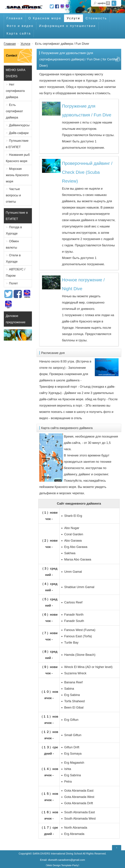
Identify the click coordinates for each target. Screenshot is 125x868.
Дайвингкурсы (19, 125)
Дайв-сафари (19, 133)
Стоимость (96, 18)
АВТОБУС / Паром (16, 273)
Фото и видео (20, 26)
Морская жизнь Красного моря (17, 175)
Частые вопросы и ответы (13, 195)
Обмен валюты (12, 244)
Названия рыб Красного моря (18, 158)
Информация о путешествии (67, 26)
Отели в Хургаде (13, 258)
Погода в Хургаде (14, 230)
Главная (15, 18)
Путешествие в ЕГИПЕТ (17, 144)
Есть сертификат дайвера (15, 111)
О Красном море (45, 18)
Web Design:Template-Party (63, 865)
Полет (14, 283)
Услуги (73, 18)
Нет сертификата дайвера (15, 91)
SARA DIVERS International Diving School (57, 854)
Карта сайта (19, 33)
